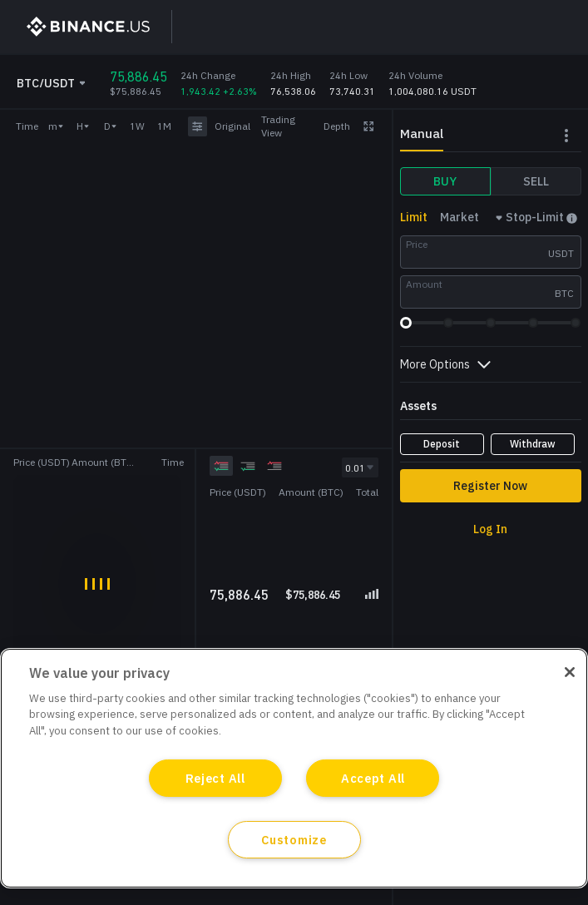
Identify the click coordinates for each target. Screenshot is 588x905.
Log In (491, 27)
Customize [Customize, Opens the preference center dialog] (294, 840)
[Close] (570, 672)
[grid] (294, 542)
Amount (424, 284)
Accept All (373, 778)
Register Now (490, 486)
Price (417, 244)
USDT (561, 253)
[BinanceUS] (81, 27)
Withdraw (533, 444)
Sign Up (413, 27)
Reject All (215, 778)
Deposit (442, 444)
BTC (564, 293)
